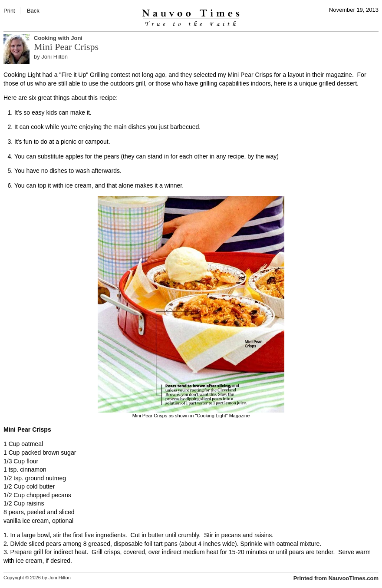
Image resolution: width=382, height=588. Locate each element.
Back (33, 11)
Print (9, 11)
